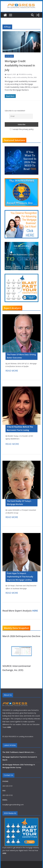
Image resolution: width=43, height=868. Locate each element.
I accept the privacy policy (22, 129)
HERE (35, 611)
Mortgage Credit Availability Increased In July (20, 65)
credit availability (22, 77)
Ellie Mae (30, 77)
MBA (35, 77)
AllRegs (9, 77)
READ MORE (12, 371)
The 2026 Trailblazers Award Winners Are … (19, 752)
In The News (9, 56)
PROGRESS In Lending (25, 74)
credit (14, 77)
